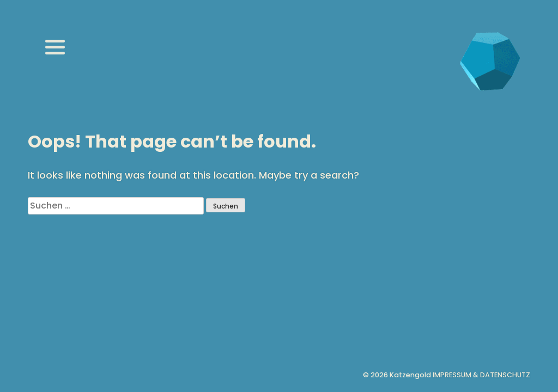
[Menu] (55, 47)
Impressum (452, 375)
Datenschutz (505, 375)
